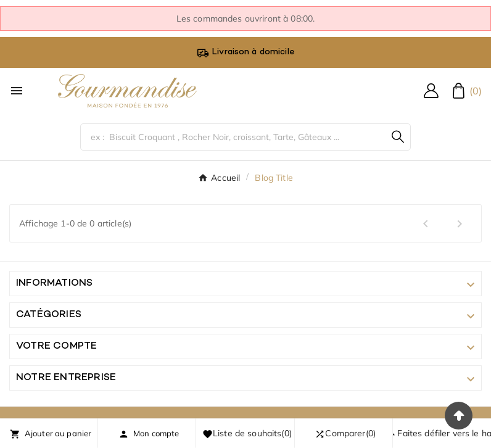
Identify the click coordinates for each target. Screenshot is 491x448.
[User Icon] (431, 91)
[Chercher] (233, 137)
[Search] (398, 137)
